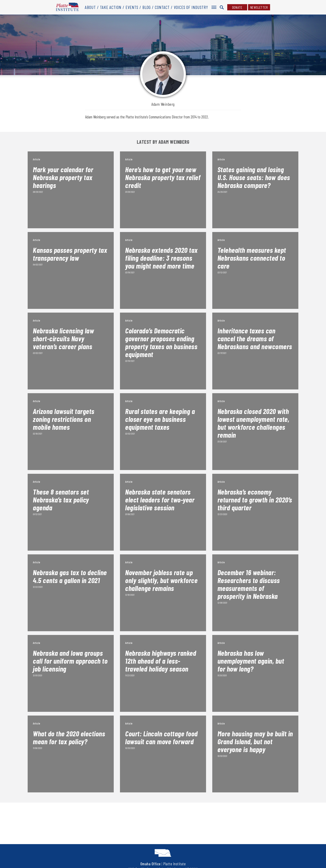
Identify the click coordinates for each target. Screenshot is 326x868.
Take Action (111, 7)
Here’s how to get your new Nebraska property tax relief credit (163, 177)
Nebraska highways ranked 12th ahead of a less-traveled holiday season (161, 661)
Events (132, 7)
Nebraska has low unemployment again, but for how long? (251, 661)
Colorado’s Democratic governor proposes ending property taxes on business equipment (161, 342)
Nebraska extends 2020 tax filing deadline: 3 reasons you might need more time (161, 258)
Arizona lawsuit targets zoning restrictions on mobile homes (64, 419)
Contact (162, 7)
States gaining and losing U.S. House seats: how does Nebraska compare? (254, 177)
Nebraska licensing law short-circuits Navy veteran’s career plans (63, 338)
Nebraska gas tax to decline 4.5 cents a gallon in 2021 (70, 576)
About (90, 7)
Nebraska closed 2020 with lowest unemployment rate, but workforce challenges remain (253, 423)
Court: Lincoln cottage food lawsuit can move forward (161, 737)
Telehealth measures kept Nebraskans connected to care (252, 258)
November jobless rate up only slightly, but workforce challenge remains (161, 580)
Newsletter (259, 7)
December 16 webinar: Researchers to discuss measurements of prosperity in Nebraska (249, 584)
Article (37, 159)
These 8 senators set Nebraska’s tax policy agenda (61, 500)
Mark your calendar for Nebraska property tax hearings (63, 177)
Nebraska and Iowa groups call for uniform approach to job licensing (70, 661)
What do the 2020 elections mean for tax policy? (69, 737)
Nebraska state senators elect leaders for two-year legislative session (160, 500)
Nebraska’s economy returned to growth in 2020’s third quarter (255, 500)
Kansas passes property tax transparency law (70, 254)
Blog (147, 7)
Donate (237, 7)
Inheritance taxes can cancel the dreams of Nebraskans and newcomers (255, 338)
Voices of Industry (191, 7)
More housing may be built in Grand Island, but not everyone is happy (255, 741)
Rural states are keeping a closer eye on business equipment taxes (160, 419)
